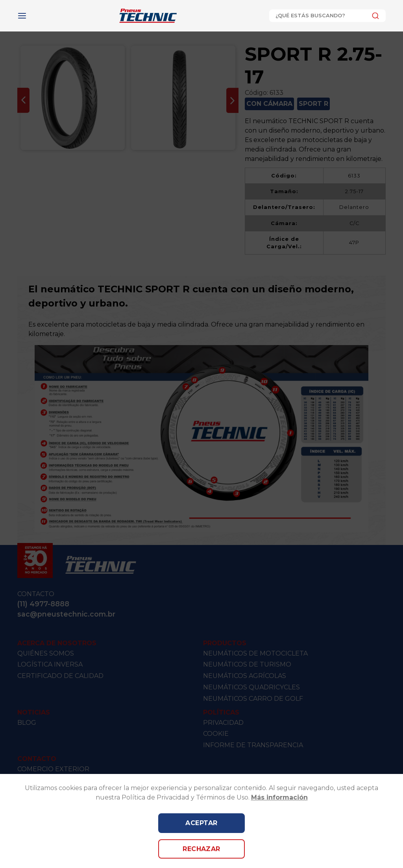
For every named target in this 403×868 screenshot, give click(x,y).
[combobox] (327, 16)
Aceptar (201, 823)
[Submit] (373, 16)
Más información (279, 797)
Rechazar (201, 849)
